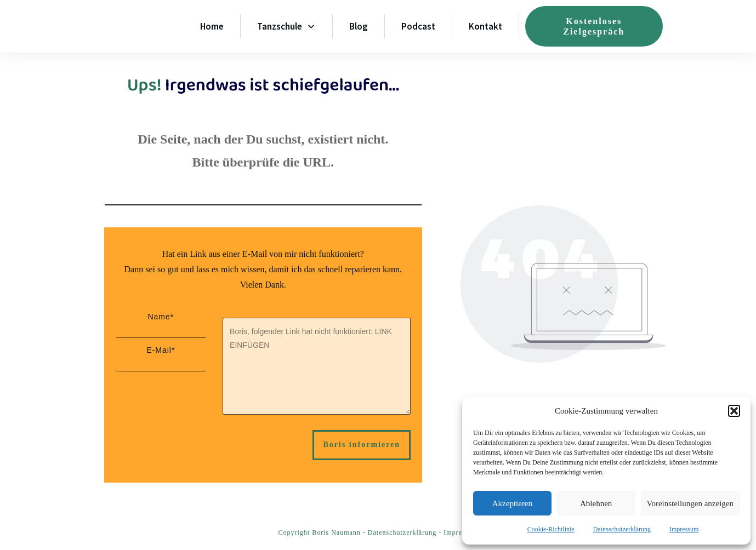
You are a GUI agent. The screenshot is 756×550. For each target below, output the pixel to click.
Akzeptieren (512, 503)
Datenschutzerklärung (622, 529)
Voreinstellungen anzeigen (690, 503)
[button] (734, 411)
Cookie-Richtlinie (551, 529)
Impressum (684, 529)
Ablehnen (596, 503)
